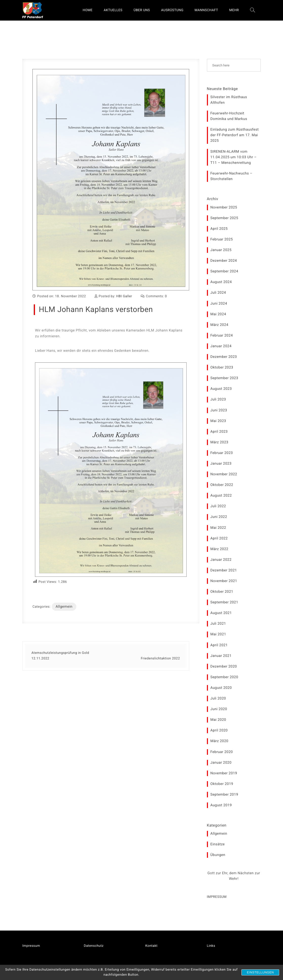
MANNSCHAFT (206, 10)
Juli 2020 (218, 698)
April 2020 (219, 730)
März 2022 (219, 549)
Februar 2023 (222, 453)
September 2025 (224, 218)
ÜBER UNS (142, 10)
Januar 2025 (221, 250)
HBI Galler (124, 296)
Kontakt (151, 946)
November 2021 (224, 581)
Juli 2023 (218, 399)
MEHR (234, 10)
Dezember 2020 (224, 667)
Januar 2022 (221, 560)
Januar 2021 (221, 656)
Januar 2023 (221, 464)
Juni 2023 (219, 410)
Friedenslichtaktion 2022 (160, 659)
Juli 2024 (218, 293)
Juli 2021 (218, 624)
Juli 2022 (218, 506)
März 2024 (219, 325)
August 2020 (221, 688)
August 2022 (221, 496)
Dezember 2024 (224, 261)
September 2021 (224, 602)
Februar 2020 (222, 752)
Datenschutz (94, 946)
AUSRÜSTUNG (172, 10)
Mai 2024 (218, 314)
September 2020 (224, 677)
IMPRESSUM (217, 897)
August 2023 (221, 389)
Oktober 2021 (222, 592)
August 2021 (221, 613)
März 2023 (219, 442)
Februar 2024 (222, 336)
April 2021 (219, 645)
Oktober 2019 (222, 784)
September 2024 (224, 271)
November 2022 (224, 474)
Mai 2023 (218, 421)
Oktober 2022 (222, 485)
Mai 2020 (218, 720)
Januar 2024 (221, 346)
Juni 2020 (219, 709)
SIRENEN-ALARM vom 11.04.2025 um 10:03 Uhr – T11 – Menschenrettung (234, 157)
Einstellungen (260, 972)
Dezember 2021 (224, 570)
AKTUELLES (113, 10)
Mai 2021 (218, 634)
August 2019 (221, 805)
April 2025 (219, 229)
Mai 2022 (218, 528)
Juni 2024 (219, 304)
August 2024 (221, 282)
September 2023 (224, 378)
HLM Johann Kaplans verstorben (96, 310)
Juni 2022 (219, 517)
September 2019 (224, 795)
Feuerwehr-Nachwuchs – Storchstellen (232, 176)
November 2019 (224, 773)
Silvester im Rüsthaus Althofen (229, 100)
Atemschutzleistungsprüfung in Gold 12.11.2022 (60, 656)
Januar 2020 (221, 763)
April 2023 (219, 432)
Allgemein (64, 607)
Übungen (218, 855)
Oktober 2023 (222, 367)
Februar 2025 (222, 239)
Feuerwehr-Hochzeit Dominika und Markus (229, 116)
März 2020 (219, 741)
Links (211, 946)
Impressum (31, 946)
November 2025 (224, 207)
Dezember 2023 (224, 357)
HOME (88, 10)
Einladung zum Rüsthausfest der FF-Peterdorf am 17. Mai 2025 (235, 135)
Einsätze (218, 844)
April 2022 (219, 538)
